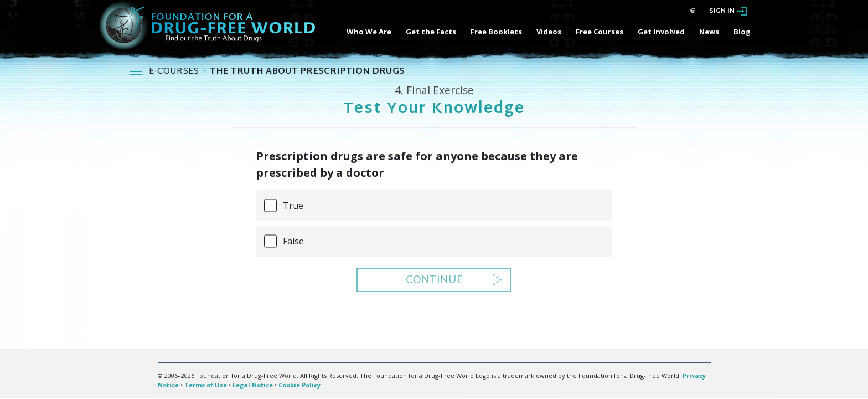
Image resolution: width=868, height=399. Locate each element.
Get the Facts (431, 32)
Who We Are (369, 32)
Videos (549, 32)
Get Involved (661, 32)
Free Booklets (496, 32)
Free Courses (600, 32)
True (293, 206)
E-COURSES (175, 72)
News (709, 32)
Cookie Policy (299, 385)
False (293, 241)
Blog (742, 32)
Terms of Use (206, 385)
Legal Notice (253, 385)
